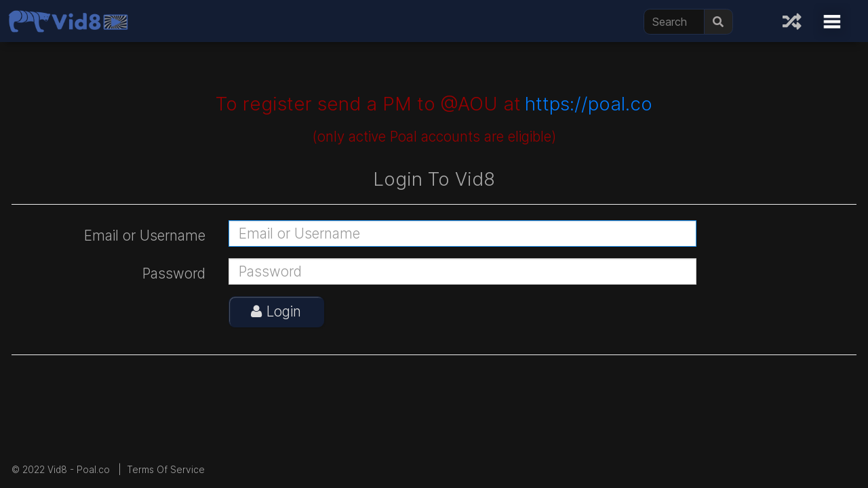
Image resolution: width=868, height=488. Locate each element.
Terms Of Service (166, 470)
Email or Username (145, 236)
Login (276, 311)
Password (174, 273)
